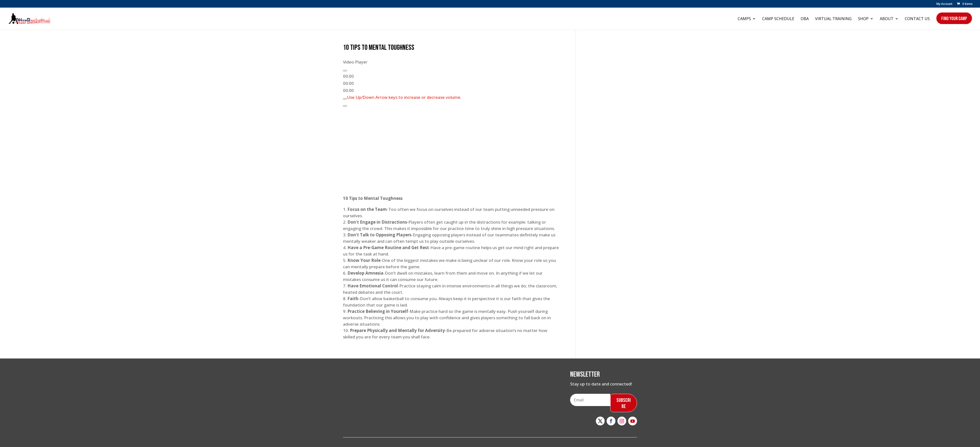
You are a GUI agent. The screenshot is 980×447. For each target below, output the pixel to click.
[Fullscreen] (345, 106)
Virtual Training (833, 19)
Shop (863, 19)
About (887, 19)
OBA (805, 19)
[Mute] (345, 99)
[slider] (404, 97)
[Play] (345, 71)
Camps (744, 19)
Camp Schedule (778, 19)
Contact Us (917, 19)
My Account (944, 4)
